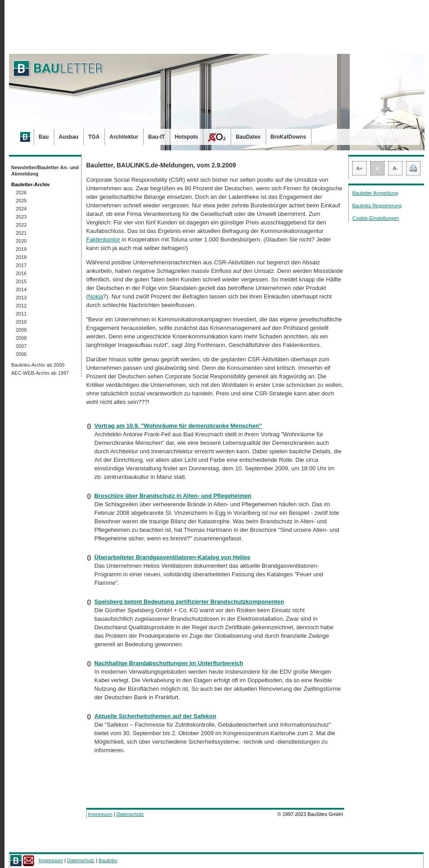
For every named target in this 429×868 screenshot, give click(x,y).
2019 (21, 249)
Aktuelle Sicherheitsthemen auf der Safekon (155, 716)
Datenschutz (130, 814)
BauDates (248, 137)
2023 (21, 217)
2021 (21, 233)
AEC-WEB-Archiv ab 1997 (40, 373)
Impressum (100, 814)
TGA (94, 137)
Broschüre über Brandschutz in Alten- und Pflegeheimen (173, 496)
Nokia (95, 296)
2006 (21, 354)
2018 (21, 257)
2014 (21, 289)
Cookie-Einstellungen (376, 218)
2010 (21, 322)
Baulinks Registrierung (377, 206)
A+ (359, 168)
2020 (21, 241)
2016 (21, 273)
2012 (21, 306)
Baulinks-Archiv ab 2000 (38, 365)
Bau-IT (156, 137)
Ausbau (69, 137)
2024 (21, 209)
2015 (21, 281)
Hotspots (186, 137)
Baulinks (108, 860)
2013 (21, 298)
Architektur (124, 137)
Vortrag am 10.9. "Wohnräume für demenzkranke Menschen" (178, 426)
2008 (21, 338)
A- (396, 168)
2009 (21, 330)
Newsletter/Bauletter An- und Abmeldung (45, 171)
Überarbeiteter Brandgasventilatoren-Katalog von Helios (172, 557)
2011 (21, 314)
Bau (44, 137)
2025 (21, 201)
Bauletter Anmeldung (375, 193)
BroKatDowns (288, 137)
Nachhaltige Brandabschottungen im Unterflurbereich (169, 663)
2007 (21, 346)
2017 (21, 265)
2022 (21, 225)
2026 (21, 193)
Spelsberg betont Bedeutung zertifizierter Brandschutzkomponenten (189, 602)
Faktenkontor (103, 239)
